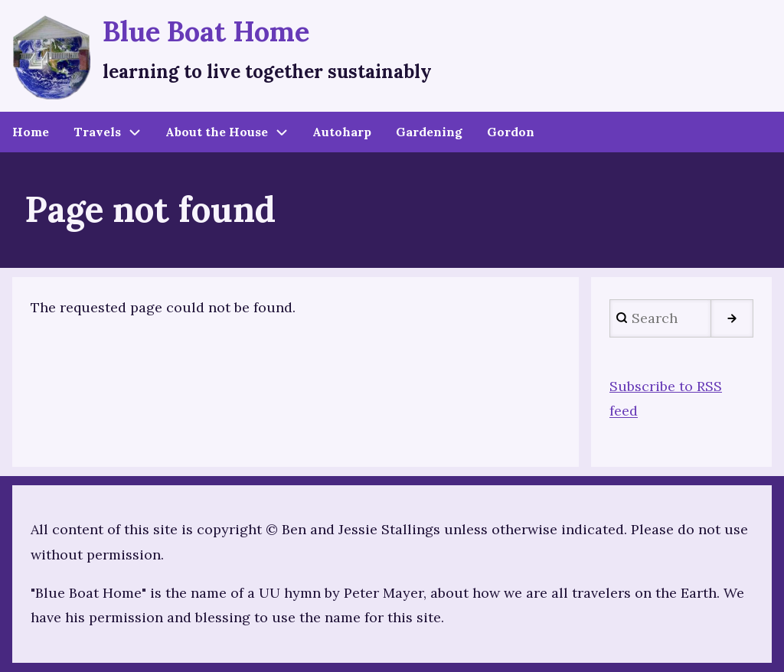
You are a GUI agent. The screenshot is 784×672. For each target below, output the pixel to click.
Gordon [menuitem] (511, 132)
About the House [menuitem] (217, 132)
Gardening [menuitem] (429, 132)
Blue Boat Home (206, 31)
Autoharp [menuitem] (342, 132)
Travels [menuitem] (97, 132)
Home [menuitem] (31, 132)
